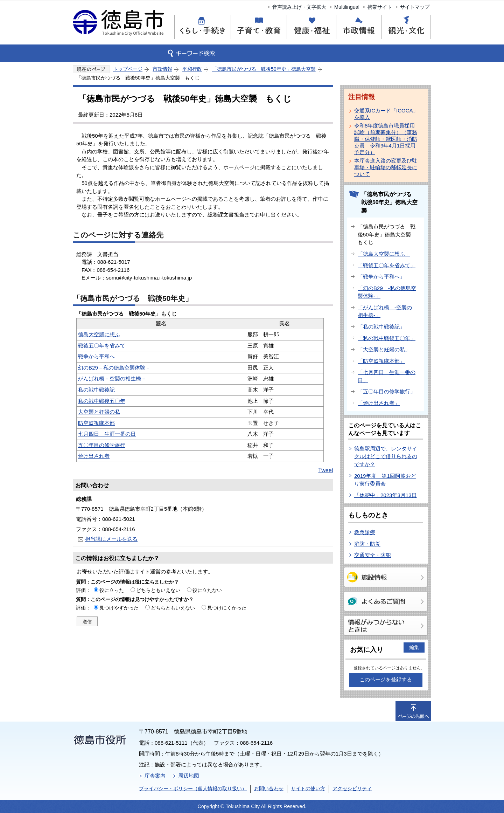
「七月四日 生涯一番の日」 (387, 376)
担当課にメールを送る (111, 539)
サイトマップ (415, 7)
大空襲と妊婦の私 (99, 412)
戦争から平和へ (96, 356)
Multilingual (347, 7)
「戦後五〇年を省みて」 (387, 265)
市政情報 (162, 69)
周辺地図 (189, 776)
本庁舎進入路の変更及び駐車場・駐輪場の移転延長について (386, 167)
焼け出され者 (94, 456)
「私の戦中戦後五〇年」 (387, 338)
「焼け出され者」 (379, 403)
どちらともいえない (158, 590)
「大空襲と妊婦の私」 (384, 349)
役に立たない (207, 590)
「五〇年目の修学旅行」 (387, 391)
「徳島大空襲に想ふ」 (384, 254)
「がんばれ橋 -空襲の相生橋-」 (385, 311)
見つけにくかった (227, 608)
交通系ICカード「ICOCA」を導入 (386, 114)
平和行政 (192, 69)
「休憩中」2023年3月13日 (386, 495)
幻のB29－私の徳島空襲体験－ (114, 368)
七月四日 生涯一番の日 (107, 434)
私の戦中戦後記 (96, 390)
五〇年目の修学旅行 (102, 445)
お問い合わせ (269, 788)
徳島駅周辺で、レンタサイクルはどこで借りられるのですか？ (386, 456)
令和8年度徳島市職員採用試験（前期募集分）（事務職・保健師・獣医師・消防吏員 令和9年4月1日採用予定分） (386, 139)
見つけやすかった (119, 608)
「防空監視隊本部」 (381, 361)
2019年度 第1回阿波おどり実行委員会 (385, 480)
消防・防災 (367, 544)
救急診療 (365, 532)
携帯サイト (380, 7)
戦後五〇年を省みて (102, 346)
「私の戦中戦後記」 (381, 327)
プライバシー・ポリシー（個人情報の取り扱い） (193, 788)
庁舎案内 (155, 776)
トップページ (128, 69)
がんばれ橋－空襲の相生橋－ (112, 378)
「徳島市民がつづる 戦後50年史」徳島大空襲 (264, 69)
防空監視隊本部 (96, 423)
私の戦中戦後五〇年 (102, 401)
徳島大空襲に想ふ (99, 334)
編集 (414, 647)
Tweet (326, 470)
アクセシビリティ (352, 788)
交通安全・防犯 (373, 555)
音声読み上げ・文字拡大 (299, 7)
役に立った (112, 590)
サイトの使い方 (308, 788)
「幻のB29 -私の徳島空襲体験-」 (387, 292)
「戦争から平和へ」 (381, 277)
